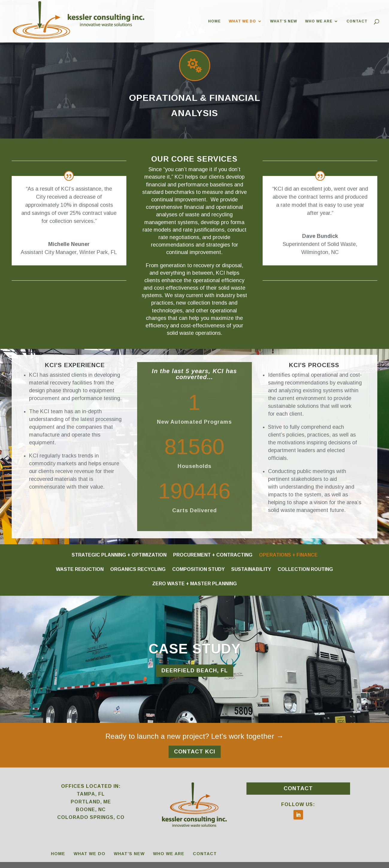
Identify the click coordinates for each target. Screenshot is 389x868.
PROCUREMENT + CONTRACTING (213, 555)
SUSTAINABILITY (251, 569)
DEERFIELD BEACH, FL (195, 671)
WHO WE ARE (319, 21)
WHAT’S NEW (284, 21)
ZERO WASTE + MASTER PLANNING (194, 583)
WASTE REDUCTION (80, 569)
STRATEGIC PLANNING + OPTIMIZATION (119, 555)
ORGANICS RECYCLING (138, 569)
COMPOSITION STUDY (198, 569)
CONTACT (357, 21)
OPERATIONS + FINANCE (288, 555)
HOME (214, 21)
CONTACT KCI (195, 752)
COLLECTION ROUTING (305, 569)
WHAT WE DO (242, 21)
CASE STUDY (195, 649)
